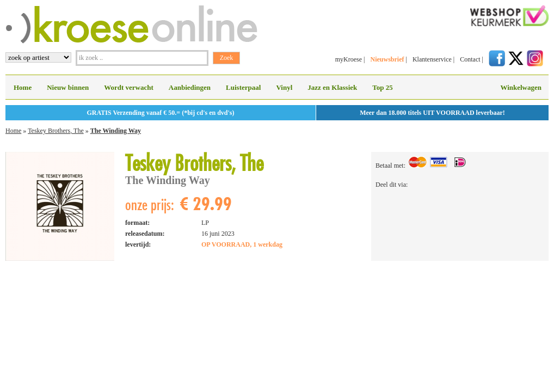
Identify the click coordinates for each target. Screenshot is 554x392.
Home (23, 87)
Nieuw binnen (68, 87)
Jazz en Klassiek (332, 87)
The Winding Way (116, 131)
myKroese (349, 59)
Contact (470, 59)
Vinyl (284, 87)
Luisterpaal (243, 87)
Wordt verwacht (129, 87)
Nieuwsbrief (387, 59)
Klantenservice (432, 59)
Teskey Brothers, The (56, 131)
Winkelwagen (521, 87)
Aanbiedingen (190, 87)
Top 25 (382, 87)
